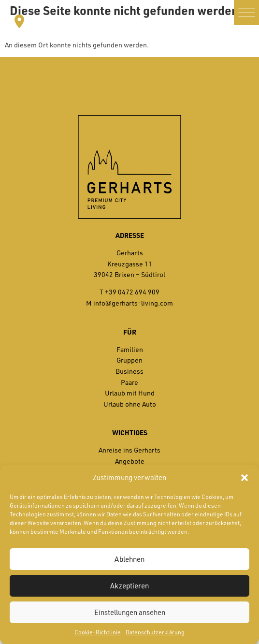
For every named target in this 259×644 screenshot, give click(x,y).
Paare (129, 382)
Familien (130, 349)
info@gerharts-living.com (133, 303)
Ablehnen (129, 559)
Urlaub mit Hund (130, 393)
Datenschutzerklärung (155, 632)
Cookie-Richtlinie (98, 632)
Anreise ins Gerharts (129, 450)
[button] (245, 478)
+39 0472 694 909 (132, 292)
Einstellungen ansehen (130, 612)
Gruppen (129, 360)
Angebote (130, 461)
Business (129, 371)
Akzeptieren (129, 586)
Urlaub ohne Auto (130, 404)
